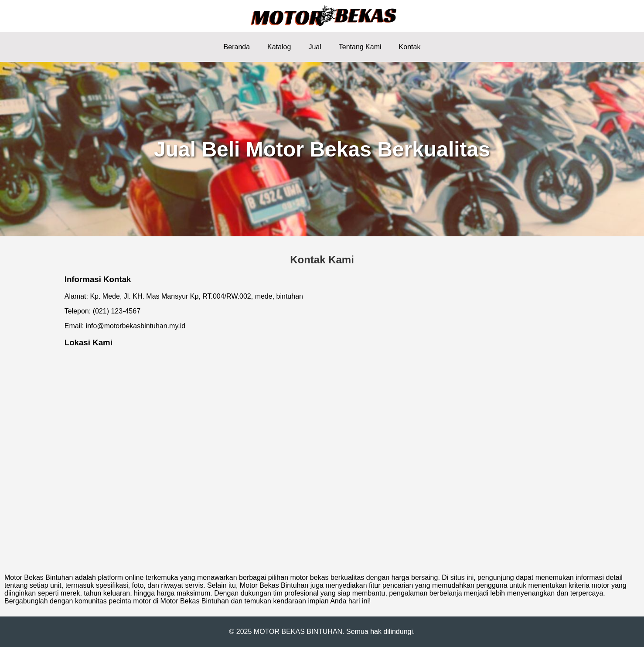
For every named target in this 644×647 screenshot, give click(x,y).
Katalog (279, 47)
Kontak (410, 47)
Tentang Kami (360, 47)
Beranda (237, 47)
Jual (315, 47)
